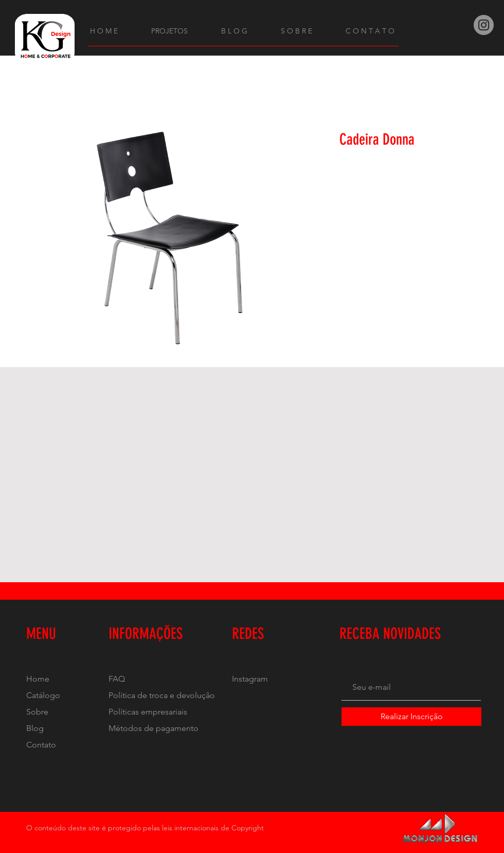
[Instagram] (484, 25)
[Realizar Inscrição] (411, 717)
